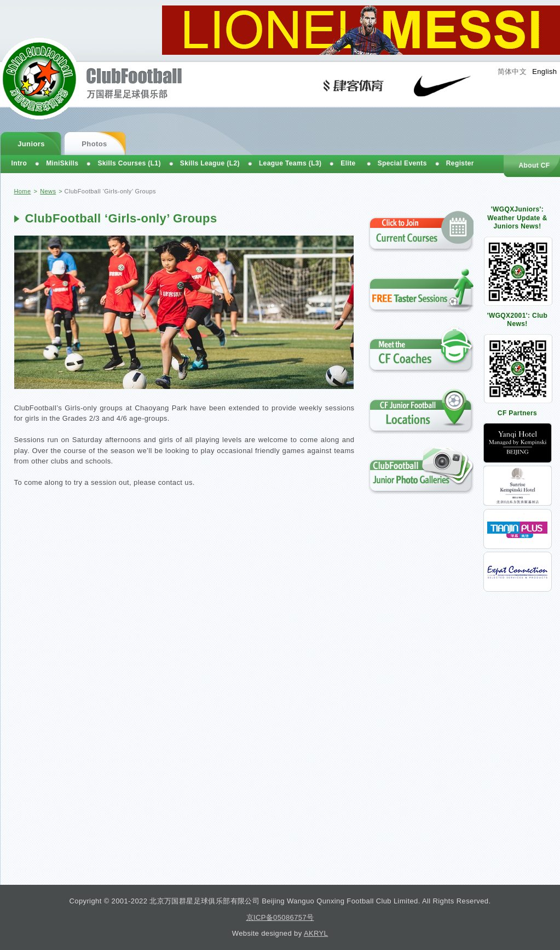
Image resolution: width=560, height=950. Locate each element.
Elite (348, 163)
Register (460, 163)
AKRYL (316, 933)
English (544, 71)
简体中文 (512, 71)
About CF (534, 165)
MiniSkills (62, 163)
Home (23, 191)
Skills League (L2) (210, 163)
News (48, 191)
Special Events (402, 163)
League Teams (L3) (290, 163)
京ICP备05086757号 (280, 917)
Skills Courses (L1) (129, 163)
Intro (19, 163)
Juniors (31, 144)
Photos (94, 144)
